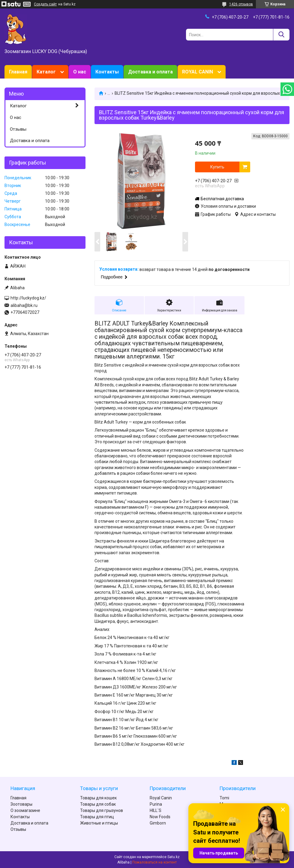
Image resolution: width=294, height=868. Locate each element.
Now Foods (160, 817)
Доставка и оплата (150, 72)
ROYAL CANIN (198, 72)
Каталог (46, 72)
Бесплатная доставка (222, 199)
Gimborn (158, 823)
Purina (156, 804)
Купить (217, 167)
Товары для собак (98, 804)
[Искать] (281, 35)
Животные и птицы (99, 823)
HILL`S (156, 810)
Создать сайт (45, 4)
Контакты (107, 72)
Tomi (224, 798)
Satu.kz (174, 857)
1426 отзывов (241, 4)
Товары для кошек (98, 798)
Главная (18, 72)
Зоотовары (21, 804)
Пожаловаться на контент (154, 862)
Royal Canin (161, 798)
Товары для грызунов (102, 810)
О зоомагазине (25, 810)
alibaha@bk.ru (24, 305)
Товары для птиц (97, 817)
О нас (80, 72)
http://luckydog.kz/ (28, 298)
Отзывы (18, 129)
